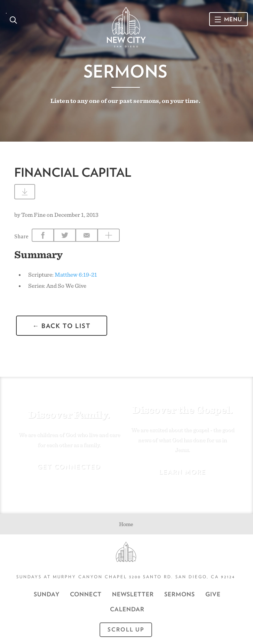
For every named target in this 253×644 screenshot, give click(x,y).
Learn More (183, 472)
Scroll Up (126, 630)
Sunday (47, 594)
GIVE (213, 594)
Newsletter (133, 594)
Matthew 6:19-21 (76, 275)
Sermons (125, 71)
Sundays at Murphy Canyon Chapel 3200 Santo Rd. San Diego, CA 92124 (126, 577)
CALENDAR (127, 609)
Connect (86, 594)
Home (126, 524)
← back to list (62, 326)
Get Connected (69, 467)
